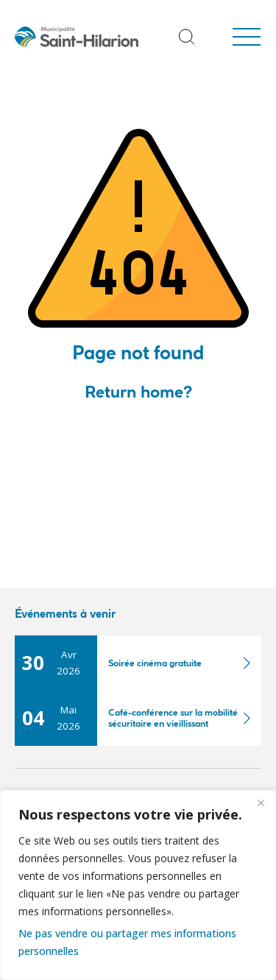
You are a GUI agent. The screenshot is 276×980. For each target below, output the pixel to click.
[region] (138, 885)
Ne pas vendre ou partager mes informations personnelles (127, 942)
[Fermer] (261, 803)
